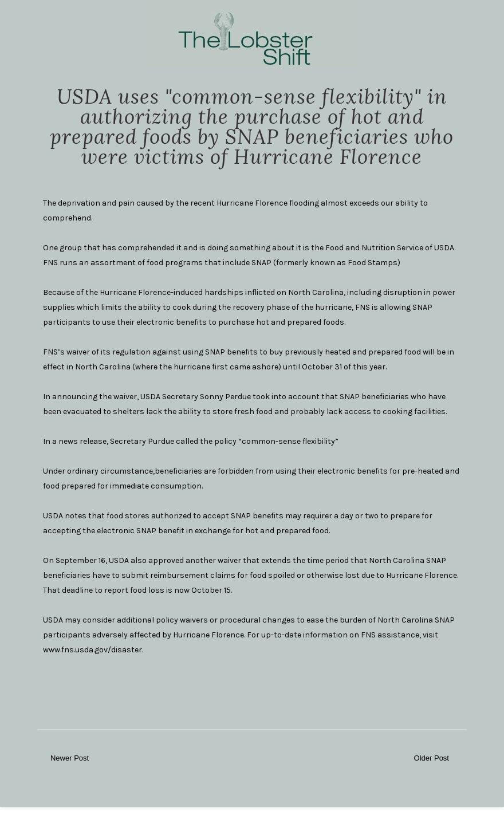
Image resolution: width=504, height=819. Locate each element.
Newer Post (70, 758)
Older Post (432, 758)
